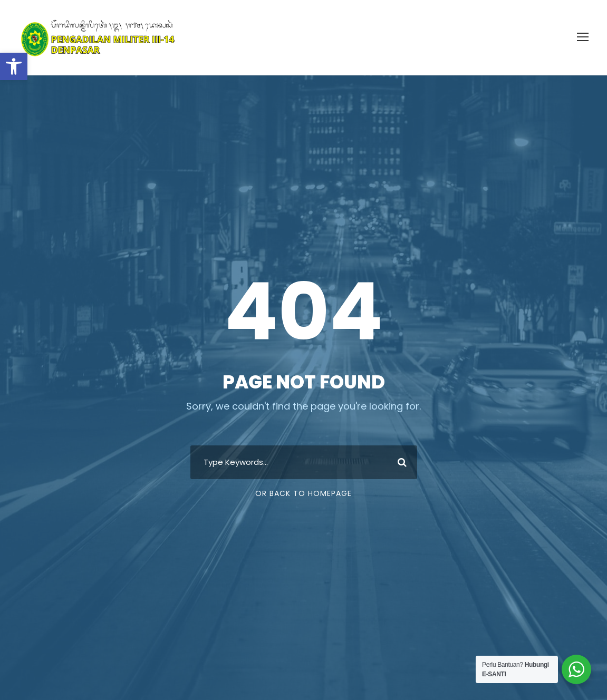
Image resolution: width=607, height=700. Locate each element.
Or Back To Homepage (303, 493)
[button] (14, 66)
